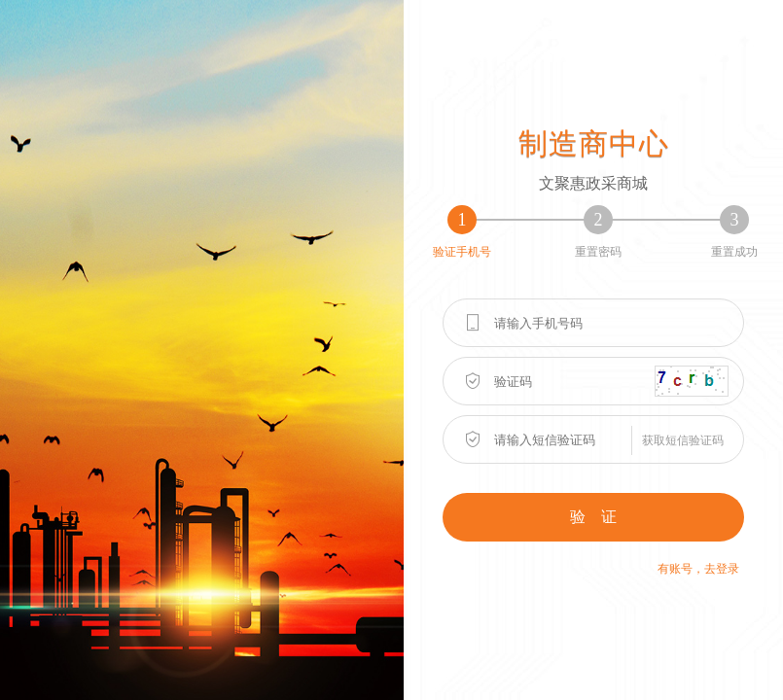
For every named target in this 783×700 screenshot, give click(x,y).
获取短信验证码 (683, 440)
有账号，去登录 (698, 569)
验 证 (593, 517)
